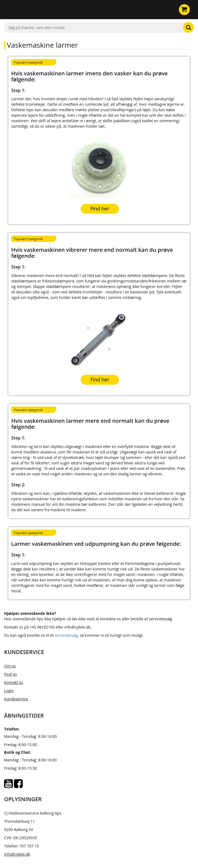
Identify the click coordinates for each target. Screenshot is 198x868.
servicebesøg (66, 635)
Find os (11, 674)
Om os (10, 666)
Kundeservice (16, 699)
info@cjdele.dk (17, 854)
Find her (100, 209)
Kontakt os (14, 682)
